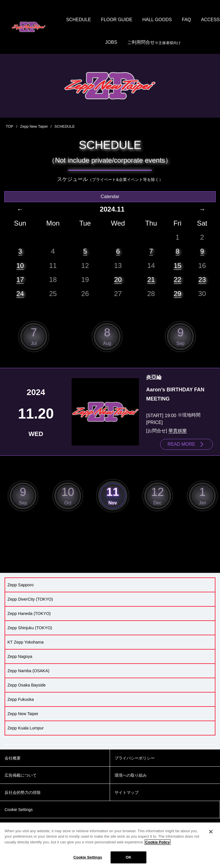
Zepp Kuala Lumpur (25, 728)
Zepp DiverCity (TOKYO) (30, 599)
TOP (10, 127)
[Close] (211, 832)
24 (20, 294)
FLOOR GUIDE (131, 20)
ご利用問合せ (168, 43)
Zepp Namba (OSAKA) (28, 671)
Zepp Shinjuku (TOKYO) (30, 628)
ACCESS (100, 43)
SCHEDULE (93, 20)
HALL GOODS (171, 20)
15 (177, 266)
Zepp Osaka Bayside (27, 685)
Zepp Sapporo (20, 585)
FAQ (201, 20)
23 (202, 280)
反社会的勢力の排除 (23, 793)
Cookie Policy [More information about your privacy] (157, 842)
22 (177, 280)
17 (20, 280)
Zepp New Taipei (34, 127)
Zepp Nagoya (20, 657)
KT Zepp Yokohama (25, 642)
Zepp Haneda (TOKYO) (29, 614)
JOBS (126, 43)
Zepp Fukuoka (21, 700)
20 (118, 280)
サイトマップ (127, 793)
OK (129, 857)
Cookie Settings (88, 857)
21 (151, 280)
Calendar (110, 197)
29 (177, 294)
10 (20, 266)
